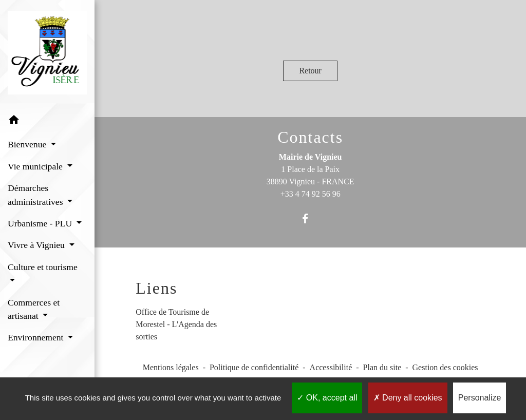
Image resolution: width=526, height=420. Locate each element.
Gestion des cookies (445, 367)
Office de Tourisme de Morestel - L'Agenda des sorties (176, 324)
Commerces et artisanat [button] (34, 309)
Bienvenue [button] (28, 144)
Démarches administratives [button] (36, 195)
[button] (47, 121)
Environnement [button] (37, 337)
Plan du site (382, 367)
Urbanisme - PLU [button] (41, 223)
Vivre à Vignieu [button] (37, 245)
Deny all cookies (408, 398)
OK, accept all (327, 398)
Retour (310, 71)
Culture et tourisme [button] (43, 267)
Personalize (480, 398)
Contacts (310, 137)
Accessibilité (331, 367)
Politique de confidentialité (254, 367)
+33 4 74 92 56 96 (311, 194)
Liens (156, 288)
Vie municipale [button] (36, 166)
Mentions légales (171, 367)
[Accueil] (47, 54)
